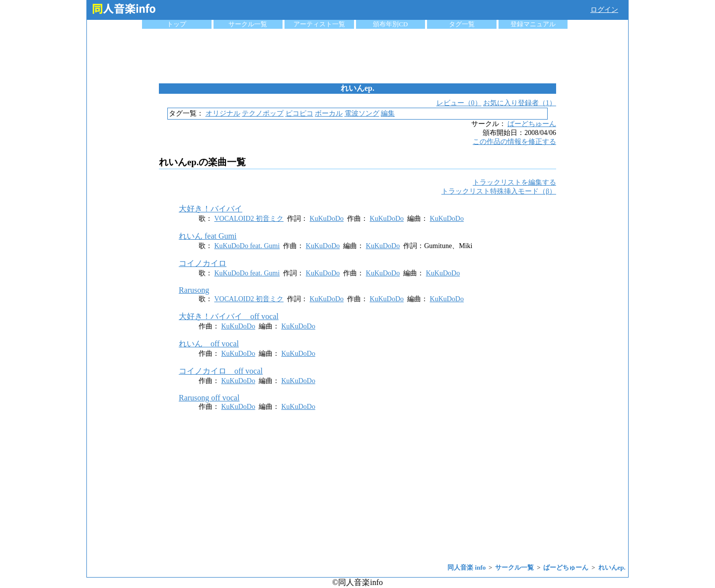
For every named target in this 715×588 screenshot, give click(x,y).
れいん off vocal (209, 344)
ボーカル (329, 113)
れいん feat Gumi (208, 236)
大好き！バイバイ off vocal (229, 316)
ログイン (604, 10)
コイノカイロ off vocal (221, 371)
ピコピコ (299, 113)
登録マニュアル (533, 24)
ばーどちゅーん (532, 124)
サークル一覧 (248, 24)
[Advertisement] (357, 56)
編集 (388, 113)
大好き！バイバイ (211, 209)
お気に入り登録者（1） (520, 103)
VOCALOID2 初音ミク (249, 219)
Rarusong (194, 290)
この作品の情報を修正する (514, 142)
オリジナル (223, 113)
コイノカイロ (203, 263)
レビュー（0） (459, 103)
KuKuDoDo (327, 219)
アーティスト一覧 (319, 24)
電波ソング (362, 113)
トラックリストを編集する (514, 182)
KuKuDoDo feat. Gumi (247, 246)
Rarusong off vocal (209, 398)
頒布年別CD (390, 24)
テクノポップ (263, 113)
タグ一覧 (462, 24)
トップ (177, 24)
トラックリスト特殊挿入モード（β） (499, 191)
